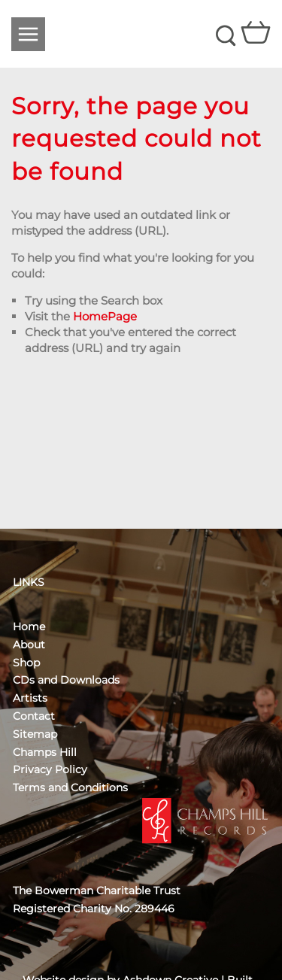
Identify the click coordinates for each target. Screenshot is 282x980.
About (29, 645)
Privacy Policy (50, 769)
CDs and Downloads (66, 680)
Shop (26, 663)
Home (29, 627)
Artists (30, 698)
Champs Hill (45, 752)
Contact (34, 716)
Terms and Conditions (70, 787)
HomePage (105, 316)
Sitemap (35, 734)
